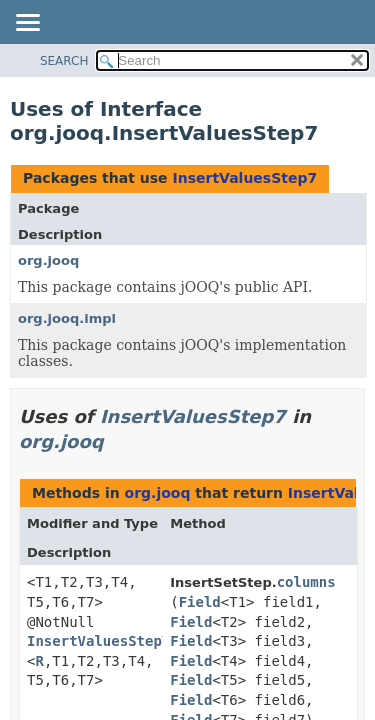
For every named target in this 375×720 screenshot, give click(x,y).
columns (306, 582)
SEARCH (64, 61)
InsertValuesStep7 (244, 178)
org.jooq (48, 260)
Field (200, 602)
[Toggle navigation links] (27, 24)
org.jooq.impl (67, 318)
